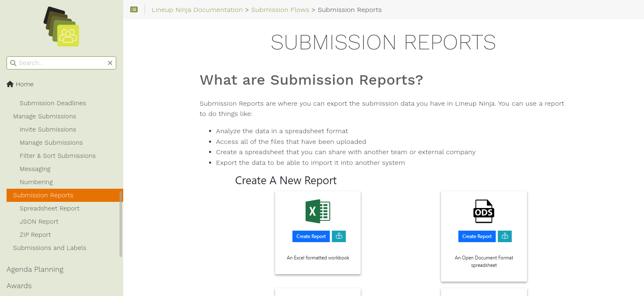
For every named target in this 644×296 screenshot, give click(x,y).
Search (7, 57)
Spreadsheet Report (50, 208)
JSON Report (39, 222)
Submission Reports (43, 195)
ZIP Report (35, 235)
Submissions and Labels (50, 248)
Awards (19, 286)
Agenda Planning (35, 269)
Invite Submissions (48, 129)
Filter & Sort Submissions (58, 156)
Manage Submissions (45, 116)
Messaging (35, 169)
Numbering (36, 182)
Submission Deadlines (53, 103)
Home (20, 84)
